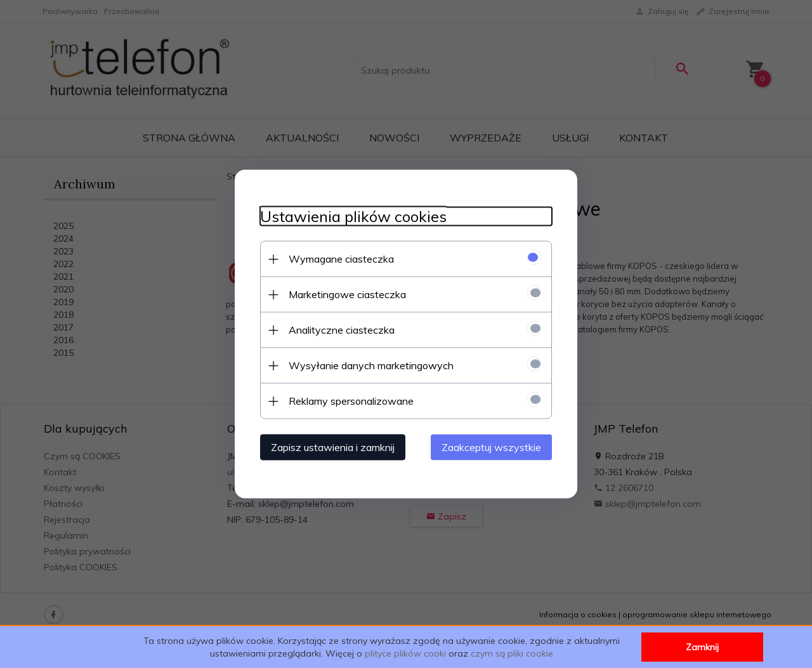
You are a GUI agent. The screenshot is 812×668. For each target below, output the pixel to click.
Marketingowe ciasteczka (347, 294)
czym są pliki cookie (512, 653)
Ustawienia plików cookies (353, 217)
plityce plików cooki (405, 653)
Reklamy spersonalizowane (351, 401)
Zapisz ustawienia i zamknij (333, 447)
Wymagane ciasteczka (341, 259)
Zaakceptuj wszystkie (491, 447)
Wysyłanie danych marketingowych (371, 365)
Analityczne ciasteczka (342, 330)
